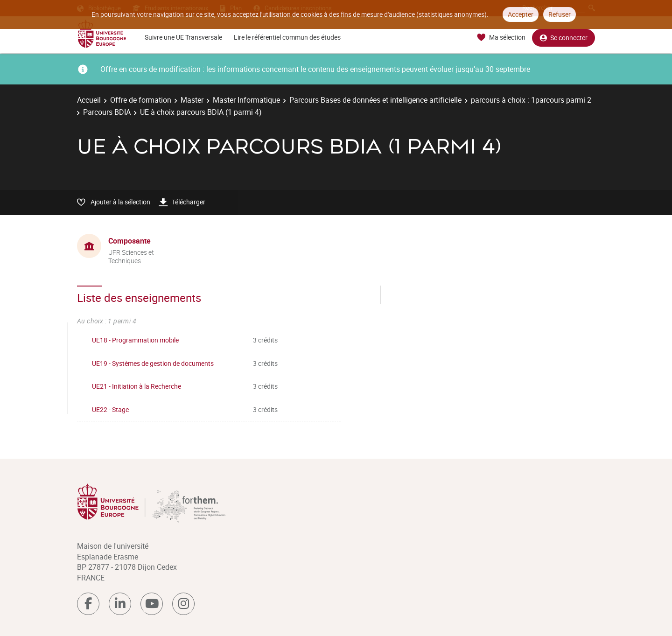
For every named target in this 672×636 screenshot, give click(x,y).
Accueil (89, 100)
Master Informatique (246, 100)
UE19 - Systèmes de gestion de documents (153, 363)
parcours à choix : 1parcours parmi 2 (531, 100)
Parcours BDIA (107, 112)
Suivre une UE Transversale (183, 37)
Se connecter (563, 38)
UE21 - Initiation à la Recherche (136, 386)
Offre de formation (141, 100)
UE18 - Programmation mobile (135, 340)
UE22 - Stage (110, 409)
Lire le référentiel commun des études (287, 37)
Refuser (560, 14)
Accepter (521, 14)
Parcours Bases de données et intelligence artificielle (375, 100)
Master (192, 100)
